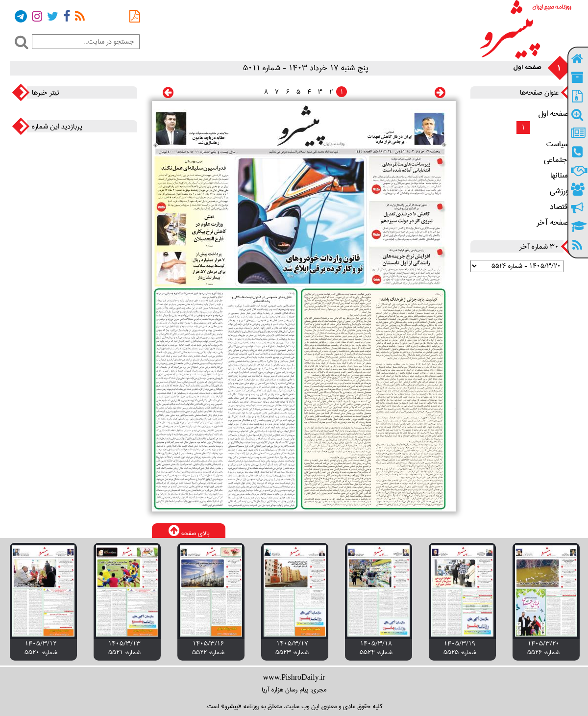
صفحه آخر (556, 223)
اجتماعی (560, 160)
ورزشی (563, 191)
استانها (563, 176)
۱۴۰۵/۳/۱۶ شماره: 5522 (208, 648)
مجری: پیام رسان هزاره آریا (294, 690)
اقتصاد (563, 207)
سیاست (561, 144)
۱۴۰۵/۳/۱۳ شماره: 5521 (124, 648)
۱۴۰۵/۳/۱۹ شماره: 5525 (460, 648)
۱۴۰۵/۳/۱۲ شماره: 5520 (41, 648)
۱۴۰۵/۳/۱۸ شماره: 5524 (376, 648)
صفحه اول (557, 114)
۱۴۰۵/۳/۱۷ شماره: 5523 (292, 648)
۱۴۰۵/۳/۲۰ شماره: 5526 (543, 648)
